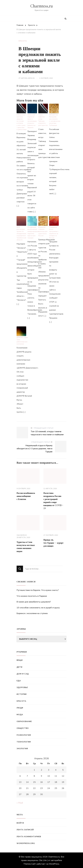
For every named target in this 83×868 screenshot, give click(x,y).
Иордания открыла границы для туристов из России (43, 231)
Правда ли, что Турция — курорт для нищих (53, 543)
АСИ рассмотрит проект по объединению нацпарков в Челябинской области (21, 233)
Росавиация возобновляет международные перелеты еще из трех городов (32, 232)
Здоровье (22, 687)
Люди (20, 708)
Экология (22, 748)
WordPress (54, 864)
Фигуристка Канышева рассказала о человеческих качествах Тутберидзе (54, 120)
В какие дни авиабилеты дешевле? (34, 602)
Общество (23, 728)
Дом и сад (23, 674)
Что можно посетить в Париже (32, 596)
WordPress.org (26, 843)
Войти (20, 823)
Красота (23, 41)
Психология (24, 735)
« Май (20, 803)
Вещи (20, 660)
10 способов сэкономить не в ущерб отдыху (38, 607)
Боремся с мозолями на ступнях (32, 613)
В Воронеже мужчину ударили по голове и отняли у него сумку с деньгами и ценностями (21, 122)
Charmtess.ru (41, 6)
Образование (24, 721)
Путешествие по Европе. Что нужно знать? (38, 590)
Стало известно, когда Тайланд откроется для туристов (43, 120)
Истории (22, 694)
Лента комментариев (29, 836)
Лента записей (25, 829)
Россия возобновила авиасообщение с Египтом (26, 496)
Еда (19, 680)
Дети (19, 667)
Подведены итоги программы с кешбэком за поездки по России (54, 232)
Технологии (24, 742)
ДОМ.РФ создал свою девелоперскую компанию (21, 341)
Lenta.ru (31, 78)
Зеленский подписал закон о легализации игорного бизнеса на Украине (32, 121)
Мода (20, 714)
